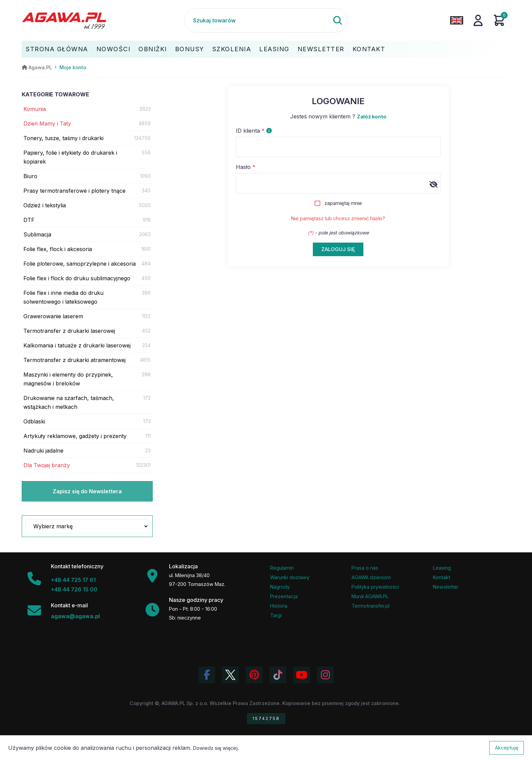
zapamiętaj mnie (343, 203)
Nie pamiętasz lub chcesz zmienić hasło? (338, 218)
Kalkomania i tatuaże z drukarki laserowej (77, 345)
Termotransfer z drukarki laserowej (69, 331)
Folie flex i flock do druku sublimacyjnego (77, 278)
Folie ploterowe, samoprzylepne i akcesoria (80, 264)
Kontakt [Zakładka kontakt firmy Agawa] (442, 577)
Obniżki (153, 49)
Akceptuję (507, 748)
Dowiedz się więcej (215, 748)
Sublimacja (37, 234)
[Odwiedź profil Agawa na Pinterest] (254, 675)
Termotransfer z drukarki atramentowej (74, 360)
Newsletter (321, 49)
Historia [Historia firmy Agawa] (279, 606)
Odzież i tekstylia (45, 205)
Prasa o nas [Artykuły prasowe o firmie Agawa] (365, 568)
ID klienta (254, 131)
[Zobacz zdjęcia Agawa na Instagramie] (325, 675)
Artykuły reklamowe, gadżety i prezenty (75, 436)
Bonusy (190, 49)
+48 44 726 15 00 (74, 589)
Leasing (274, 49)
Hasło (246, 167)
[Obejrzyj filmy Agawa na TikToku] (278, 675)
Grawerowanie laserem (53, 316)
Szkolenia (232, 49)
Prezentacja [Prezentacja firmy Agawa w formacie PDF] (284, 596)
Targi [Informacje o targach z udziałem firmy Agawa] (276, 615)
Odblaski (34, 421)
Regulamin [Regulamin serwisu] (282, 568)
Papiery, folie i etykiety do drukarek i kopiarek (70, 157)
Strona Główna (57, 49)
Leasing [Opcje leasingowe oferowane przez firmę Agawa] (442, 568)
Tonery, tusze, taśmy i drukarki (63, 138)
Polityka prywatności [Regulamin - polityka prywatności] (375, 587)
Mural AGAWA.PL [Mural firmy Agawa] (370, 596)
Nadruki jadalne (43, 451)
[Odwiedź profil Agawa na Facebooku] (207, 675)
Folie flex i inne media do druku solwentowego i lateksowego (63, 297)
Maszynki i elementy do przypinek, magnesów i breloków (68, 379)
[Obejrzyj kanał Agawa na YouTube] (302, 675)
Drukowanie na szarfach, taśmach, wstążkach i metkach (69, 402)
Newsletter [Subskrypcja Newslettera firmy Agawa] (446, 587)
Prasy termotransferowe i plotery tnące (74, 191)
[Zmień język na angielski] (457, 20)
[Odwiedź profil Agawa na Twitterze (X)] (230, 675)
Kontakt (369, 49)
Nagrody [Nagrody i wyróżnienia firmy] (280, 587)
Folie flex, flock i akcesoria (58, 249)
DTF (29, 220)
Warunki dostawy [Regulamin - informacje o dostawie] (290, 577)
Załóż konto (372, 117)
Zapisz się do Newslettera (87, 491)
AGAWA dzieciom (371, 577)
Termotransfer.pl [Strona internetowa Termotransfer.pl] (370, 606)
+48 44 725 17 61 (73, 580)
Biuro (30, 176)
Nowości (113, 49)
